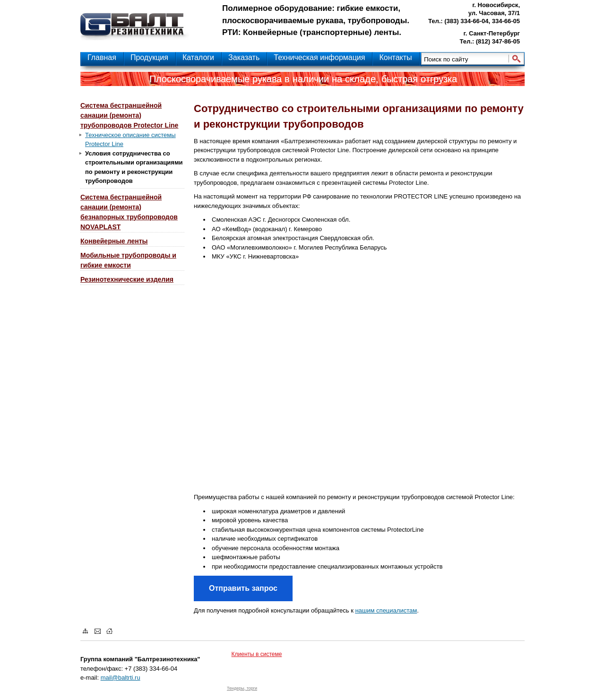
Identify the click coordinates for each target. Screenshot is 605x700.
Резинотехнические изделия (127, 279)
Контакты (395, 57)
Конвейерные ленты (114, 241)
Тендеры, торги (242, 688)
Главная (102, 57)
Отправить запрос (243, 588)
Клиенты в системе (257, 654)
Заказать (244, 57)
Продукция (149, 57)
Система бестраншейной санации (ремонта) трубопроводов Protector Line (129, 115)
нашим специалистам (386, 610)
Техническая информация (319, 57)
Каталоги (198, 57)
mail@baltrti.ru (121, 678)
